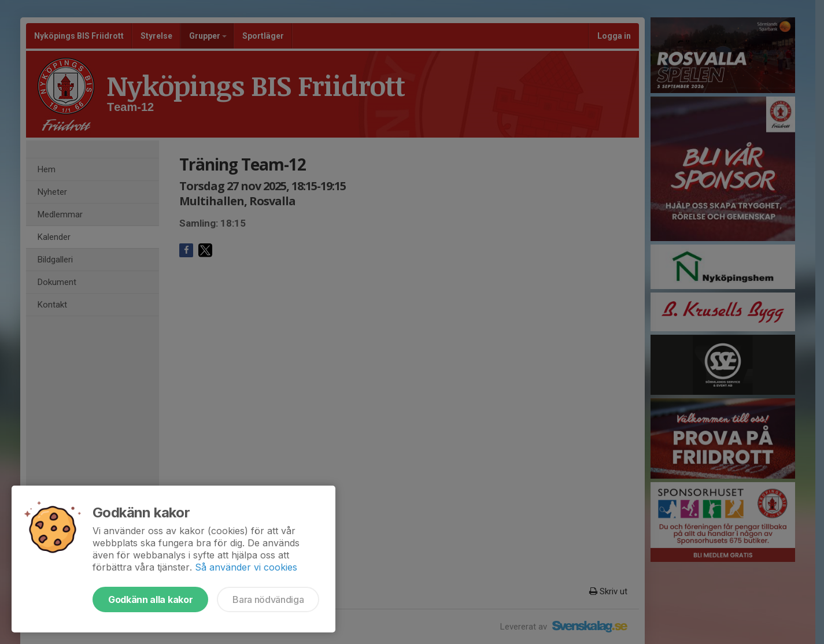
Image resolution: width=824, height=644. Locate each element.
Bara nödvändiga (268, 599)
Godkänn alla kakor (150, 599)
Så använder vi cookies (246, 567)
